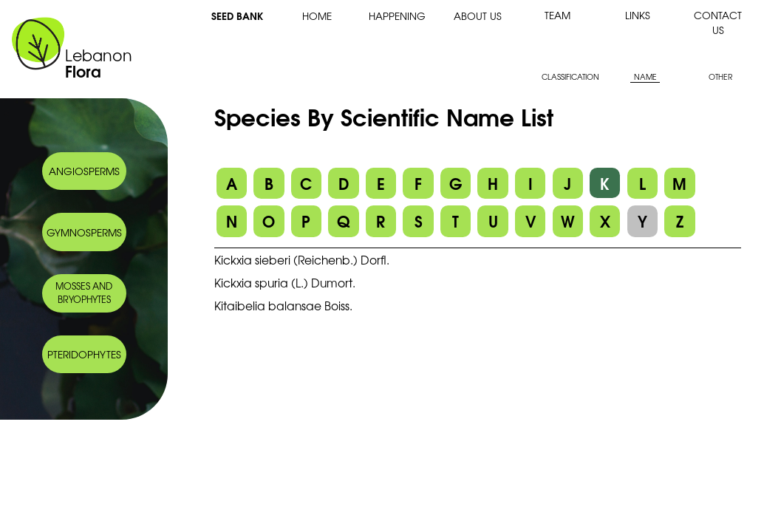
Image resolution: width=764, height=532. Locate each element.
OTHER (720, 76)
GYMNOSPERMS (84, 232)
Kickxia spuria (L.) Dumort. (285, 283)
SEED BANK (237, 15)
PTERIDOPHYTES (84, 354)
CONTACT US (718, 22)
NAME (645, 76)
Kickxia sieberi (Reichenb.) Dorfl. (302, 260)
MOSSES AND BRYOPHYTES (84, 293)
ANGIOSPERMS (84, 171)
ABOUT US (478, 16)
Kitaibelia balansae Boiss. (283, 306)
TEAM (557, 15)
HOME (317, 16)
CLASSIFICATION (570, 76)
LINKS (638, 15)
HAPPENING (397, 16)
